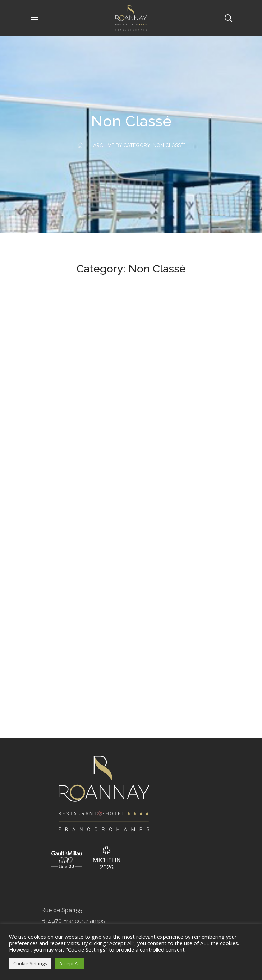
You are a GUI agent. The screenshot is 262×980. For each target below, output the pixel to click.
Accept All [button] (70, 963)
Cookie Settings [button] (30, 963)
